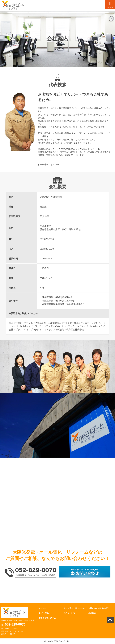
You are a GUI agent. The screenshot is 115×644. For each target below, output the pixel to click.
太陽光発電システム (47, 618)
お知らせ (42, 608)
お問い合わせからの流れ (99, 608)
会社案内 (92, 613)
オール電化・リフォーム (74, 608)
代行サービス (69, 613)
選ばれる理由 (44, 613)
